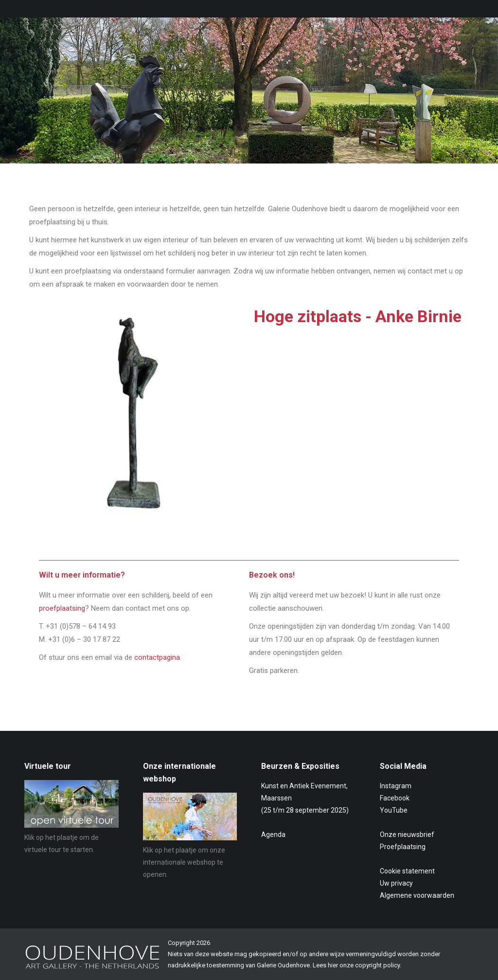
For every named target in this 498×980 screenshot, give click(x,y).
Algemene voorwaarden (417, 895)
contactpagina (157, 657)
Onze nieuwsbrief (407, 835)
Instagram (396, 786)
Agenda (273, 835)
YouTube (394, 810)
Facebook (395, 798)
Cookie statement (407, 871)
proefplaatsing (62, 608)
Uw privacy (396, 883)
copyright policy (377, 965)
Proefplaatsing (403, 847)
